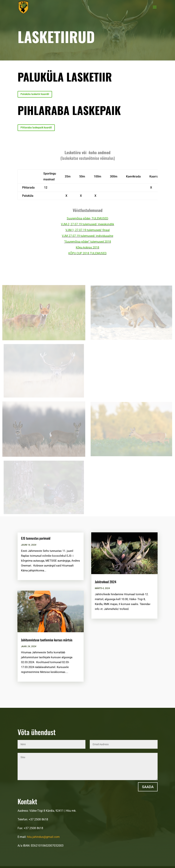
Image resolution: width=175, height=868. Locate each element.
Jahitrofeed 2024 (106, 582)
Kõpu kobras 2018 (87, 247)
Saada (148, 787)
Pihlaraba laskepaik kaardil (36, 128)
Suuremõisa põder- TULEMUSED (87, 218)
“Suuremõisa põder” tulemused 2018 (87, 242)
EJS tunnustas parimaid (36, 538)
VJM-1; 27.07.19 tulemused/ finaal (88, 230)
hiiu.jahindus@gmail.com (43, 837)
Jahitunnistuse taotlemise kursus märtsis (47, 640)
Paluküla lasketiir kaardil (35, 94)
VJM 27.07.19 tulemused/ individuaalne (87, 236)
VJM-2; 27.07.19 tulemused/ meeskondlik (87, 224)
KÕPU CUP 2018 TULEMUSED (87, 253)
